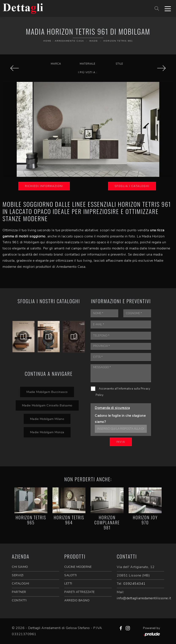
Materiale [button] (88, 64)
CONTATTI (19, 600)
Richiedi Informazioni (44, 186)
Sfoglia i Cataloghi (132, 186)
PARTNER (19, 592)
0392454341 (134, 584)
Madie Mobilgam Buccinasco (47, 392)
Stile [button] (119, 64)
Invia (121, 442)
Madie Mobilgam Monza (47, 432)
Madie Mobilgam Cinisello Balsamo (47, 405)
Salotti (71, 575)
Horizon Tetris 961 (118, 41)
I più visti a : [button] (88, 72)
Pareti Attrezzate (80, 592)
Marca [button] (56, 64)
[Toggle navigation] (168, 8)
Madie (94, 41)
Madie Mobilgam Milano (47, 419)
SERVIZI (18, 575)
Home (47, 41)
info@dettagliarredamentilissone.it (144, 598)
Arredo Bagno (77, 600)
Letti (68, 584)
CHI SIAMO (20, 567)
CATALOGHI (21, 584)
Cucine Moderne (78, 567)
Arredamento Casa (69, 41)
